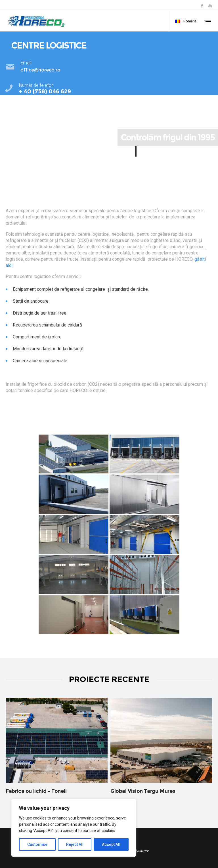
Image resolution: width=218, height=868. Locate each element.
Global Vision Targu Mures (143, 791)
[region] (74, 828)
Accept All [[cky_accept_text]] (111, 844)
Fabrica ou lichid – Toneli (36, 791)
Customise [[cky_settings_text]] (37, 844)
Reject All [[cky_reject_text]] (75, 844)
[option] (57, 748)
